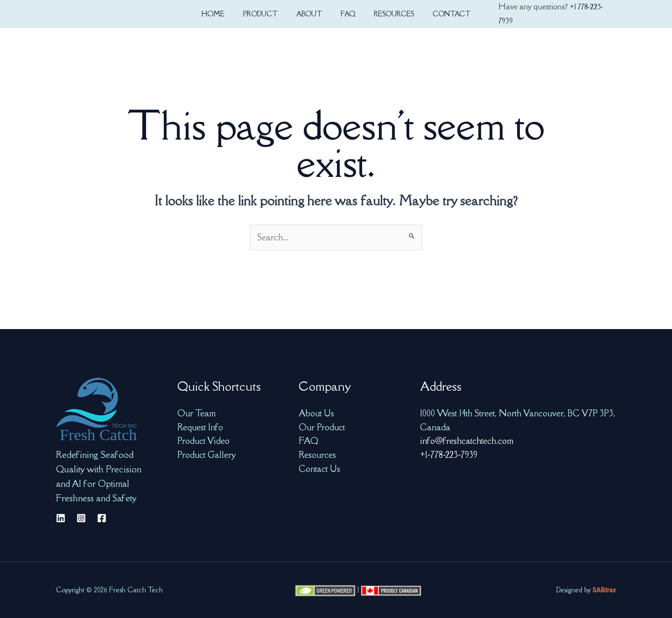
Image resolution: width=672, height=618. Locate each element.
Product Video (203, 441)
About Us (316, 413)
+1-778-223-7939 (449, 455)
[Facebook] (102, 518)
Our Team (196, 413)
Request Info (200, 427)
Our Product (322, 427)
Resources (317, 455)
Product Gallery (206, 455)
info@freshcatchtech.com (467, 441)
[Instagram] (81, 518)
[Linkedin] (61, 518)
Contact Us (319, 469)
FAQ (308, 441)
